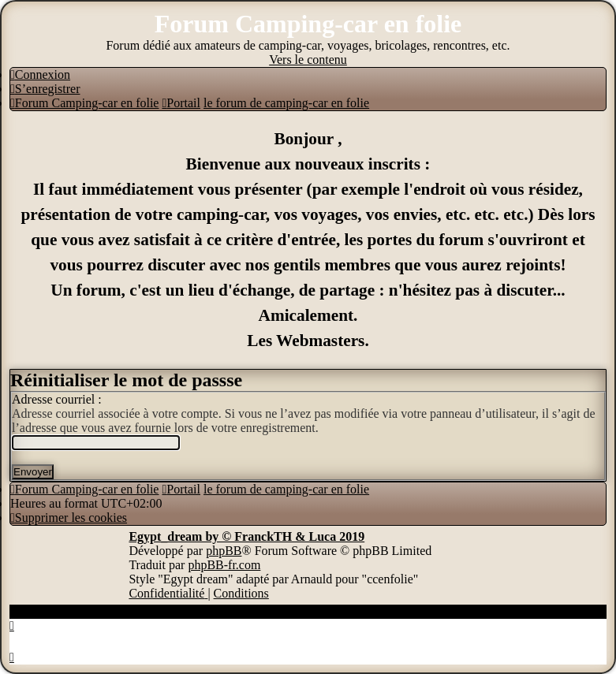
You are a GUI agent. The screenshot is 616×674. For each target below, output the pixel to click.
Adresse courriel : (57, 399)
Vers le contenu (308, 60)
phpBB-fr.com (224, 565)
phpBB (224, 551)
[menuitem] (40, 74)
